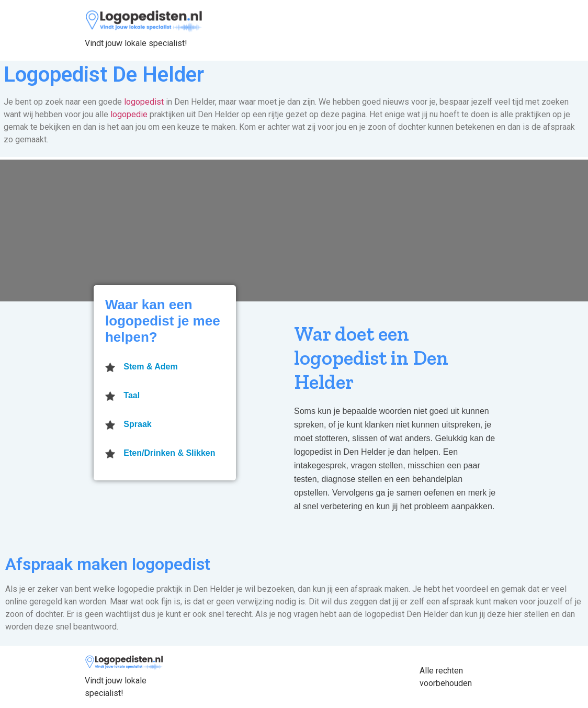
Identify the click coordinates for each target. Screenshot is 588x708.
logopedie (129, 114)
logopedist (144, 102)
